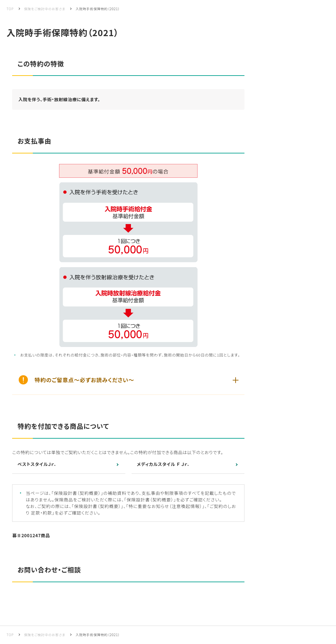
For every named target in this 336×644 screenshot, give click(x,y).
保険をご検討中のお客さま (45, 9)
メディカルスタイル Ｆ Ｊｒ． (163, 464)
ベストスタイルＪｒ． (37, 464)
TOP (10, 9)
